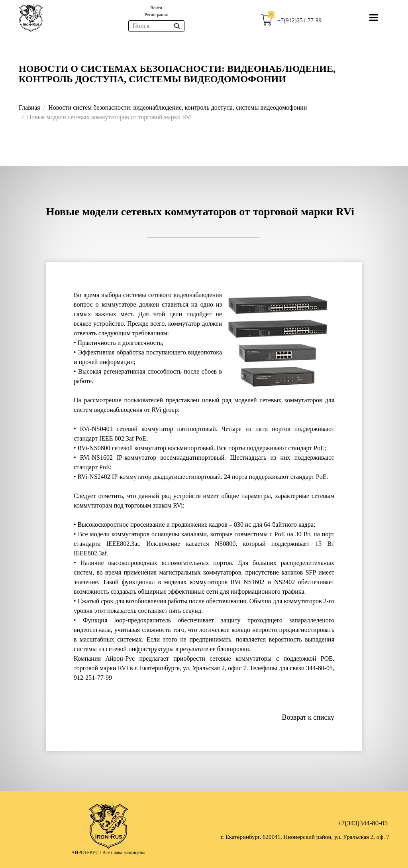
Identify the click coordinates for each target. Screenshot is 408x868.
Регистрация (156, 14)
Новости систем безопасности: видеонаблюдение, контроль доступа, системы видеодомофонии (178, 107)
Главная (29, 107)
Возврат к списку (308, 717)
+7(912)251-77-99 (299, 20)
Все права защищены (124, 852)
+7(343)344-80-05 (363, 823)
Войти (156, 8)
